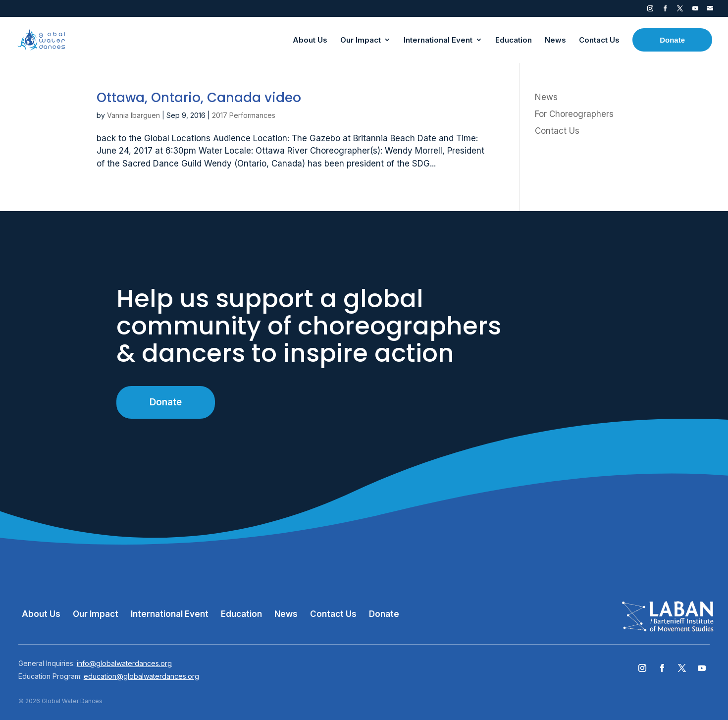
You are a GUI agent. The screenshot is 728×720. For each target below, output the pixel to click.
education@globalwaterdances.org (141, 676)
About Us (41, 614)
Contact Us (557, 131)
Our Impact (96, 614)
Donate (166, 402)
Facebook (665, 10)
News (546, 97)
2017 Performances (244, 115)
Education (241, 614)
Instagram (650, 10)
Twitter (680, 10)
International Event (170, 614)
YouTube (695, 10)
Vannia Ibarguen (133, 115)
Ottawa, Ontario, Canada (199, 98)
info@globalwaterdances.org (124, 663)
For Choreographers (574, 114)
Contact (710, 10)
